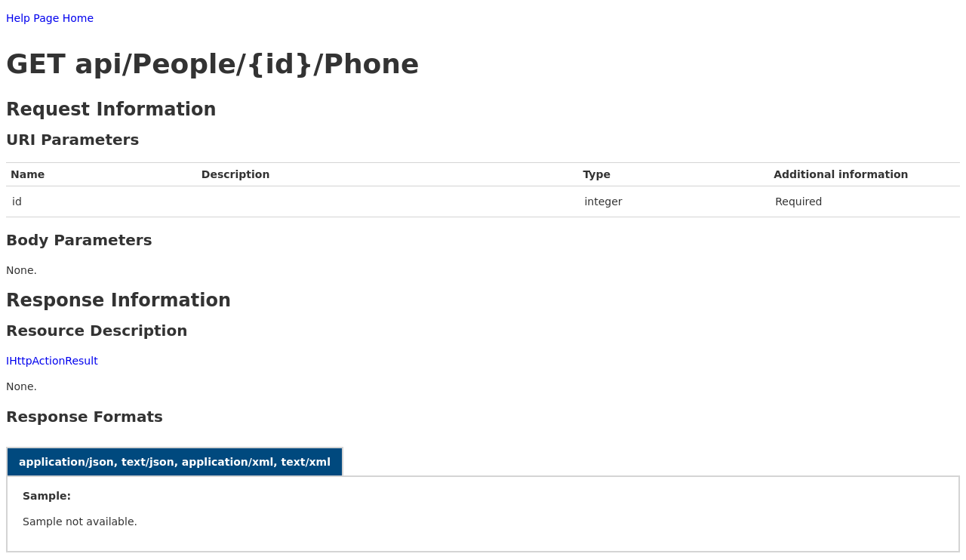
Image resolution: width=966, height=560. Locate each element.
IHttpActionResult (52, 361)
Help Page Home (50, 18)
